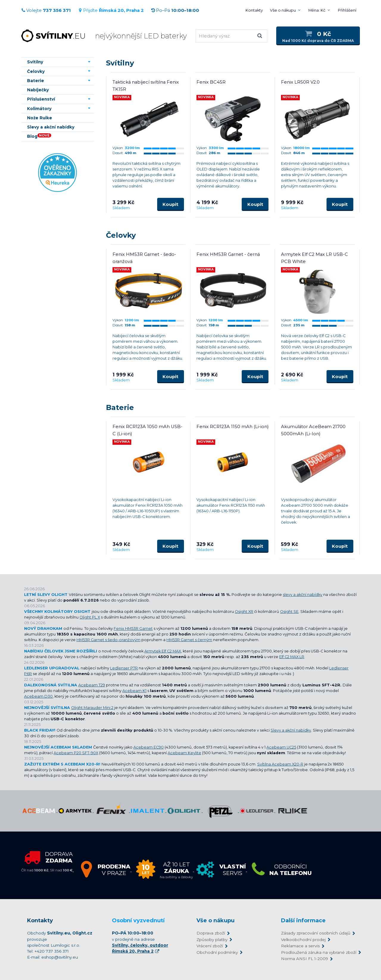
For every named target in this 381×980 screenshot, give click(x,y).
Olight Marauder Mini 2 (92, 708)
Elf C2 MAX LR (292, 657)
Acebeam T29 (92, 685)
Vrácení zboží (210, 946)
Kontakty (254, 10)
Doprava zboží (211, 933)
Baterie (120, 407)
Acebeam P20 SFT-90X (76, 753)
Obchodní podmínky (217, 952)
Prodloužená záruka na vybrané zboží (317, 952)
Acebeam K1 (134, 691)
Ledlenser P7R (124, 668)
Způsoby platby (212, 940)
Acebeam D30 (38, 696)
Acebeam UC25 (281, 747)
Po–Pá (175, 10)
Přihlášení (347, 10)
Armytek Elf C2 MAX (163, 651)
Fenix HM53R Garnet (133, 628)
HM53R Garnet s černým (189, 640)
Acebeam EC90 (149, 747)
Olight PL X (90, 617)
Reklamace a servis (300, 946)
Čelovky (121, 235)
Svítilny (120, 63)
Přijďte (111, 10)
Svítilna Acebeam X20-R (280, 764)
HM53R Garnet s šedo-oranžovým (108, 640)
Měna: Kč (317, 10)
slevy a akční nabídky (303, 595)
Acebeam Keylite (184, 753)
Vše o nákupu (283, 10)
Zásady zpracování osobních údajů (316, 933)
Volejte (46, 10)
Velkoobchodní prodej (303, 940)
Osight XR (244, 612)
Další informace (303, 920)
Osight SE (289, 612)
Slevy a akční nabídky (291, 730)
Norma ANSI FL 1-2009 (305, 959)
